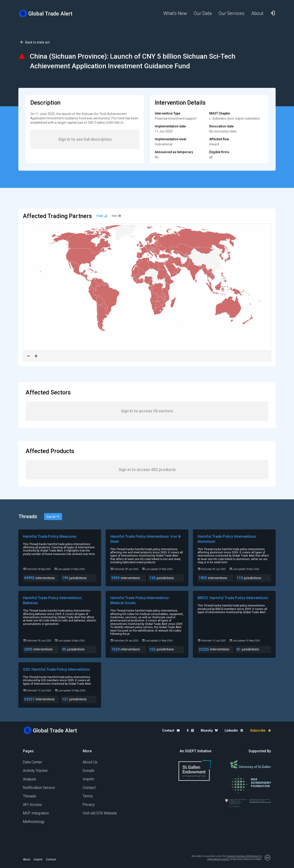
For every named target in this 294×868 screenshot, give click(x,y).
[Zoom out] (28, 356)
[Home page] (49, 13)
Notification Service (39, 788)
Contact (89, 788)
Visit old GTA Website (100, 813)
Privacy (89, 805)
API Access (32, 805)
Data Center (33, 762)
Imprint (88, 779)
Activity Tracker (35, 771)
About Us (90, 762)
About (27, 859)
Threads (30, 796)
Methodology (34, 822)
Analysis (30, 779)
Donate (89, 771)
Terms (88, 796)
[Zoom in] (36, 356)
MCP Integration (36, 813)
